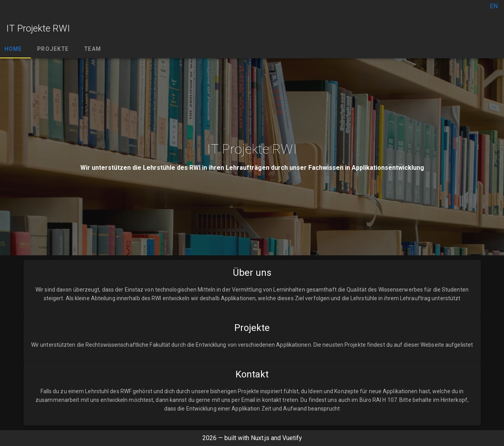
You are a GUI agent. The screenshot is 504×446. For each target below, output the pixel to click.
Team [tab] (97, 49)
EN (494, 6)
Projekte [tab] (57, 49)
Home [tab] (18, 49)
